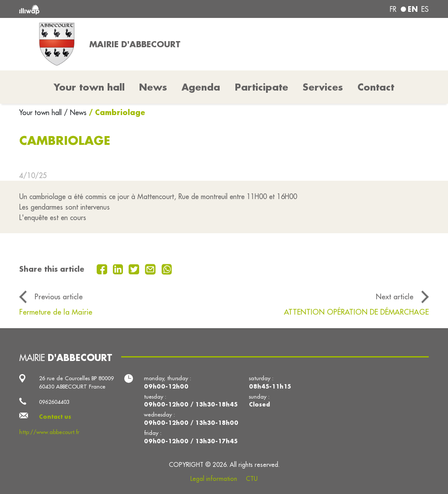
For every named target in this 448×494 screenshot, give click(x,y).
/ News (75, 112)
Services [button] (323, 87)
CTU (252, 479)
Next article (395, 296)
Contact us (55, 417)
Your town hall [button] (89, 87)
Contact (376, 87)
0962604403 (54, 402)
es (425, 9)
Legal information (214, 479)
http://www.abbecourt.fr (49, 432)
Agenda (201, 87)
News (153, 87)
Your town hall (42, 112)
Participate (262, 87)
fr (393, 9)
